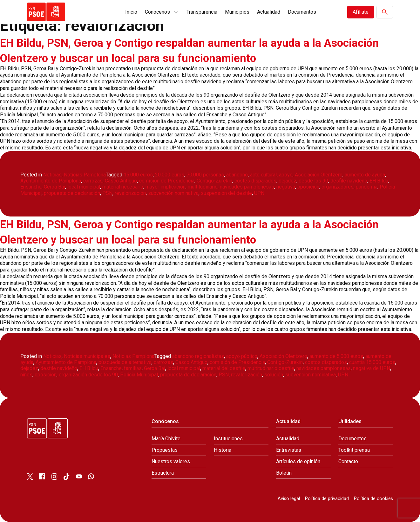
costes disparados (255, 181)
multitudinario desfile (271, 368)
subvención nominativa (173, 193)
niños (26, 375)
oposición (308, 187)
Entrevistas (289, 450)
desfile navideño (349, 181)
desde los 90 (313, 181)
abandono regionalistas (198, 356)
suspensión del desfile (226, 193)
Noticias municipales (87, 356)
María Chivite (166, 439)
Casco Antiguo (121, 181)
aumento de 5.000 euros (336, 356)
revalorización (130, 193)
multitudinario (203, 187)
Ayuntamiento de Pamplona (51, 181)
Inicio (131, 12)
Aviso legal (289, 499)
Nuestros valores (171, 461)
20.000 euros (170, 175)
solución (274, 375)
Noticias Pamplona (85, 175)
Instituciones (228, 439)
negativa (286, 187)
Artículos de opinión (298, 461)
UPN (259, 193)
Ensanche (31, 187)
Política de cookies (373, 499)
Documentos (302, 12)
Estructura (163, 473)
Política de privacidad (327, 499)
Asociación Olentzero (319, 175)
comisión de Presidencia (167, 181)
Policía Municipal (139, 375)
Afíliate (361, 12)
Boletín (284, 473)
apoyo (286, 175)
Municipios (237, 12)
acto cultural (263, 175)
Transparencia (202, 12)
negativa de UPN (372, 368)
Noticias (52, 175)
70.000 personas (205, 175)
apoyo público (242, 356)
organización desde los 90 (88, 375)
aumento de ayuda (365, 175)
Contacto (348, 461)
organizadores (338, 187)
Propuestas (165, 450)
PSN (107, 193)
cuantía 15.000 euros (372, 362)
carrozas (93, 181)
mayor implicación (166, 187)
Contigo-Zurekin (214, 181)
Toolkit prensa (354, 450)
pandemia (367, 187)
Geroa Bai (54, 187)
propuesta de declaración (72, 193)
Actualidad (269, 12)
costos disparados (326, 362)
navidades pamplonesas (247, 187)
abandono (237, 175)
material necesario (123, 187)
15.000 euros (138, 175)
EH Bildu (379, 181)
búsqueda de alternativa (125, 362)
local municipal (84, 187)
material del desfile (224, 368)
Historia (223, 450)
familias (133, 368)
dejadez (288, 181)
